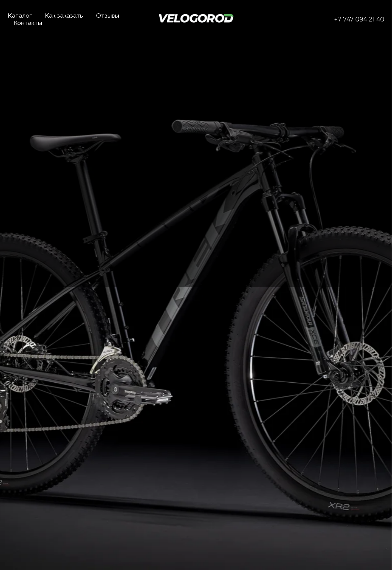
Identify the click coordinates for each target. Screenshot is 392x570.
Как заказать (64, 16)
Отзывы (108, 16)
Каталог (20, 16)
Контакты (28, 23)
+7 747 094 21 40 (359, 19)
